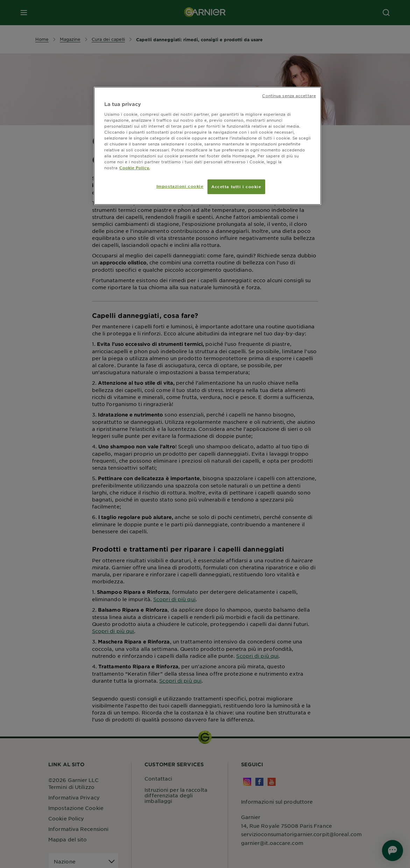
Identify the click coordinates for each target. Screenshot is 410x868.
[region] (207, 146)
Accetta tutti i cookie (236, 186)
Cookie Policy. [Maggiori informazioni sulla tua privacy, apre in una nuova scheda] (135, 168)
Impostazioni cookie (180, 186)
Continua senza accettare (289, 95)
